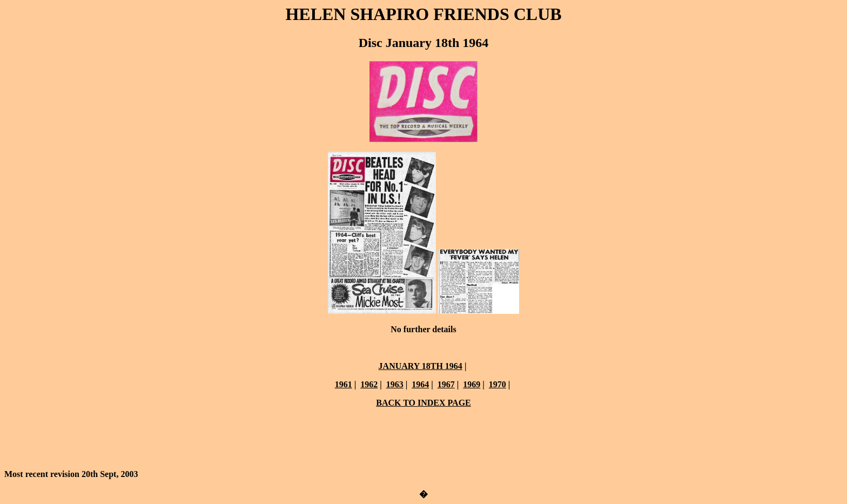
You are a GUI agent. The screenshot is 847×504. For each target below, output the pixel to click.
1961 (344, 384)
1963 (395, 384)
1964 (420, 384)
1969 (472, 384)
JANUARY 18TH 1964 (421, 366)
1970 (498, 384)
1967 (446, 384)
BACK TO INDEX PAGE (423, 403)
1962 (369, 384)
